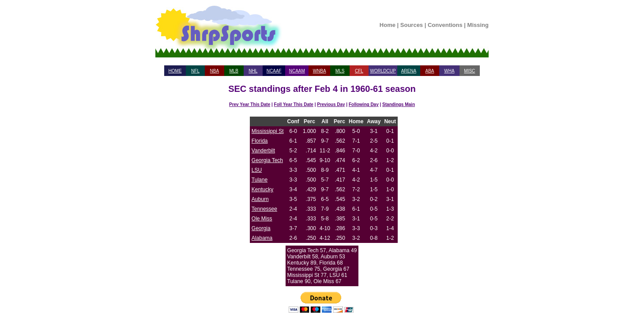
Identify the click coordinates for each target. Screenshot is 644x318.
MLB (234, 71)
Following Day (364, 104)
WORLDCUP (383, 71)
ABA (429, 71)
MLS (340, 71)
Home (388, 25)
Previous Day (331, 104)
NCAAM (297, 71)
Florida (260, 141)
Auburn (260, 199)
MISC (469, 71)
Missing (478, 25)
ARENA (409, 71)
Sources (412, 25)
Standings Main (399, 104)
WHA (449, 71)
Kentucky (262, 189)
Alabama (262, 238)
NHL (253, 71)
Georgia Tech (267, 160)
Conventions (445, 25)
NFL (195, 71)
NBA (215, 71)
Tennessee (264, 209)
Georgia (261, 228)
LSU (257, 170)
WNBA (320, 71)
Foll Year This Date (294, 104)
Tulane (260, 180)
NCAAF (274, 71)
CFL (359, 71)
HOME (175, 71)
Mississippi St (268, 131)
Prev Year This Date (250, 104)
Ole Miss (262, 219)
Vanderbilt (263, 151)
